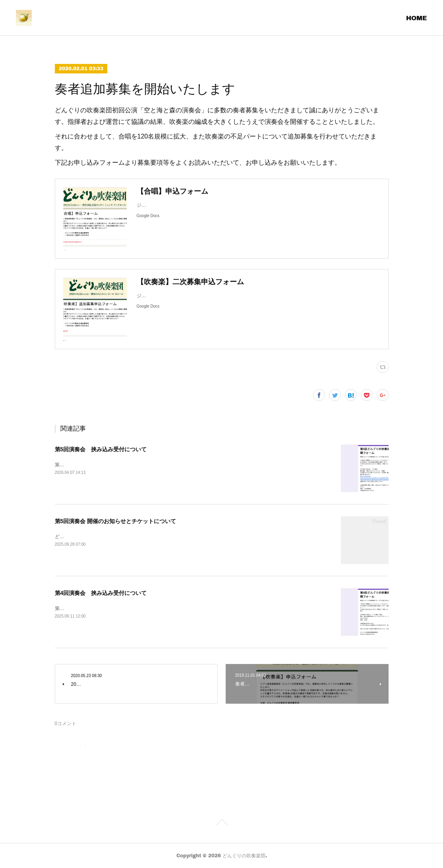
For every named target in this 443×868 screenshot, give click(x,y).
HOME (417, 18)
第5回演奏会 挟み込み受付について (101, 449)
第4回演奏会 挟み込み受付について (101, 593)
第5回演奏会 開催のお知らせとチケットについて (116, 521)
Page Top (222, 824)
